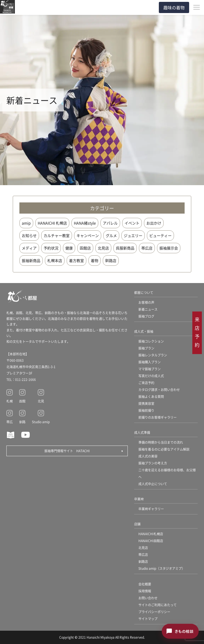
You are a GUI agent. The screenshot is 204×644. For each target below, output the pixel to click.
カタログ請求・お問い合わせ (159, 390)
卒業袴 (139, 499)
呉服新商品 (125, 248)
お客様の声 (146, 302)
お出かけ (154, 223)
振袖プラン (146, 348)
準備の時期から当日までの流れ (161, 442)
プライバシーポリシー (154, 612)
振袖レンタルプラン (153, 355)
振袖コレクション (151, 341)
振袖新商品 (31, 260)
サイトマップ (148, 619)
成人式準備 (142, 432)
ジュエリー (133, 235)
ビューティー (160, 235)
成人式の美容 (148, 456)
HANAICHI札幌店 (151, 534)
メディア (29, 248)
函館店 (85, 248)
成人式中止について (153, 484)
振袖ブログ (146, 316)
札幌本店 (55, 260)
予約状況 (51, 248)
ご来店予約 (146, 383)
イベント (132, 223)
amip (26, 223)
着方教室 (76, 260)
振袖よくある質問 (151, 396)
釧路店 (111, 260)
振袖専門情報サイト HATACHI (67, 451)
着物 (95, 260)
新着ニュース (148, 309)
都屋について (144, 292)
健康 (69, 248)
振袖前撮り (146, 410)
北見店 (103, 248)
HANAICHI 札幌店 (52, 223)
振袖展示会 (169, 248)
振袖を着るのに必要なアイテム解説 (164, 449)
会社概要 (145, 584)
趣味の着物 (174, 7)
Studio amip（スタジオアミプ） (162, 568)
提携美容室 (146, 403)
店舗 (137, 524)
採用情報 (145, 591)
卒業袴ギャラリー (151, 509)
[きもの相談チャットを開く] (180, 631)
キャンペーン (88, 235)
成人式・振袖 (144, 331)
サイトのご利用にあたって (158, 605)
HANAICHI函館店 (151, 541)
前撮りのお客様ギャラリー (158, 417)
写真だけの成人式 (151, 376)
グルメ (111, 235)
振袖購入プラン (150, 362)
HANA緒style (85, 223)
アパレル (110, 223)
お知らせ (29, 235)
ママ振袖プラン (150, 369)
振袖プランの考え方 (153, 463)
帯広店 (147, 248)
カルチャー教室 (57, 235)
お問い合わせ (148, 598)
